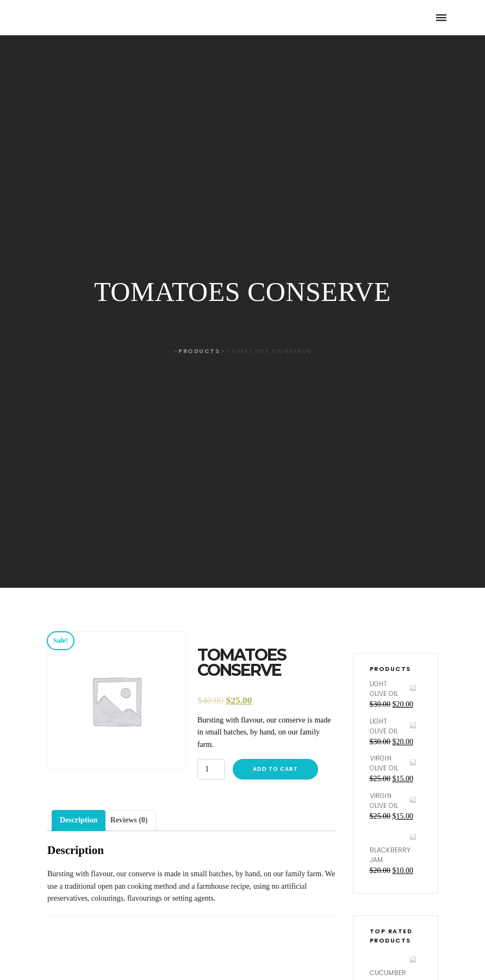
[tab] (79, 820)
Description (79, 820)
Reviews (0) (129, 820)
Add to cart (275, 769)
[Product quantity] (211, 769)
